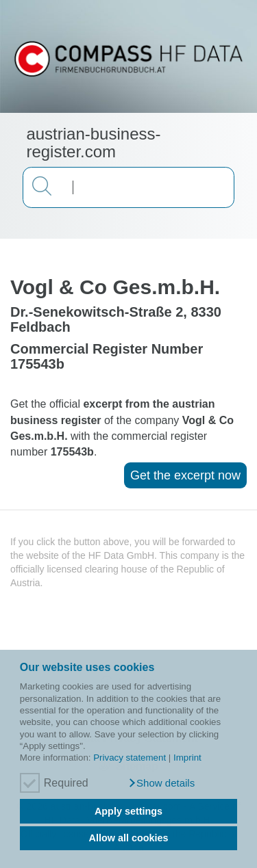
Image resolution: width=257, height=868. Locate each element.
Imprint (187, 758)
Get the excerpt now (185, 475)
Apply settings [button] (128, 811)
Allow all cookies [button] (129, 838)
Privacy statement (130, 758)
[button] (161, 783)
